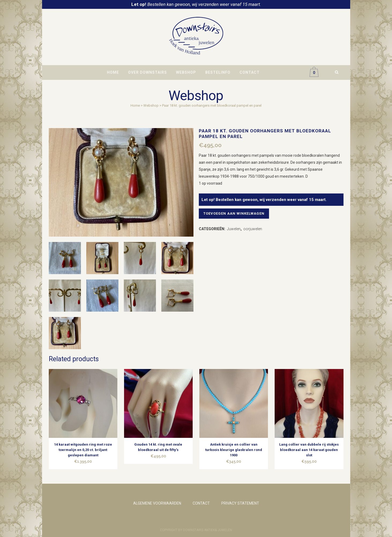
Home (135, 105)
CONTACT (201, 503)
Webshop (151, 105)
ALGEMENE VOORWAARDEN (157, 503)
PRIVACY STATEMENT (240, 503)
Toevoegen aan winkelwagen (236, 213)
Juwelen (234, 229)
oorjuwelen (253, 229)
